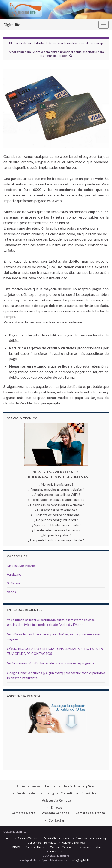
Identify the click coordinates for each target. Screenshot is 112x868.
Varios (11, 592)
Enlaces (56, 807)
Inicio (21, 786)
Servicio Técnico (44, 786)
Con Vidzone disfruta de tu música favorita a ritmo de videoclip (58, 43)
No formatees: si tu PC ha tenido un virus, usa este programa (50, 663)
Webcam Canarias (55, 813)
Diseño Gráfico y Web (79, 786)
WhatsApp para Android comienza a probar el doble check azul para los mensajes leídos (56, 54)
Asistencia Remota (56, 800)
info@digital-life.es (83, 860)
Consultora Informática (78, 793)
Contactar (56, 820)
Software (14, 583)
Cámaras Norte (23, 813)
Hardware (14, 574)
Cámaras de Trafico (90, 813)
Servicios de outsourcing (35, 793)
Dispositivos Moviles (22, 566)
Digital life (12, 25)
